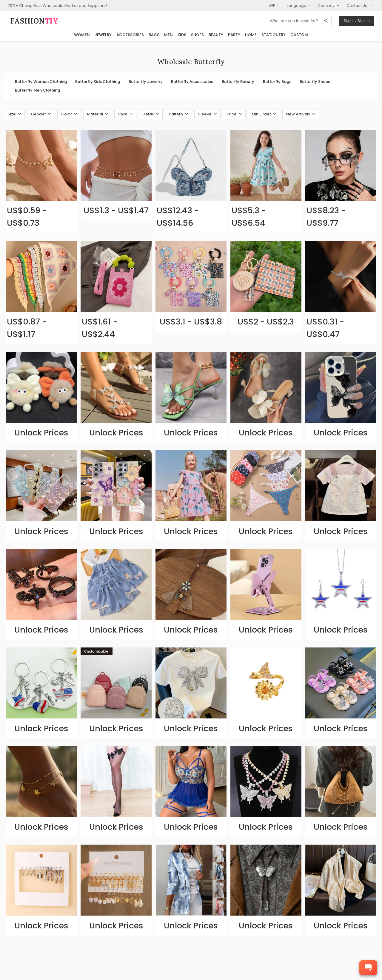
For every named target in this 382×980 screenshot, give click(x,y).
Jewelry (103, 34)
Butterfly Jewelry (146, 82)
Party (234, 34)
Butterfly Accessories (192, 82)
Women (82, 34)
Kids (182, 34)
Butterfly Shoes (315, 82)
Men (168, 34)
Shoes (197, 34)
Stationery (274, 34)
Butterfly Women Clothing (41, 82)
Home (251, 34)
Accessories (130, 34)
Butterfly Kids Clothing (98, 82)
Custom (299, 34)
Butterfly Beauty (238, 82)
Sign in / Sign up (356, 21)
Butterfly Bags (277, 82)
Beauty (216, 34)
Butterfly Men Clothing (37, 90)
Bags (154, 34)
